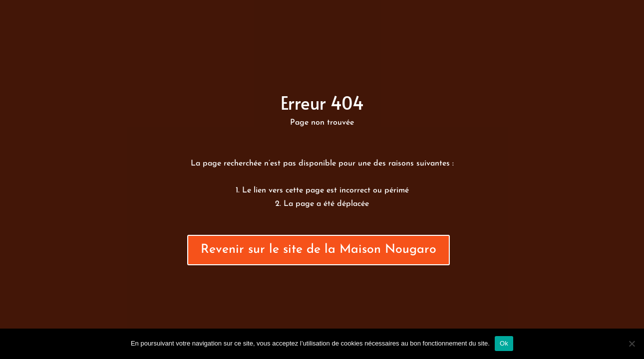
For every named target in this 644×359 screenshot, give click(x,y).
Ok (504, 343)
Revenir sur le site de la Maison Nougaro (319, 250)
